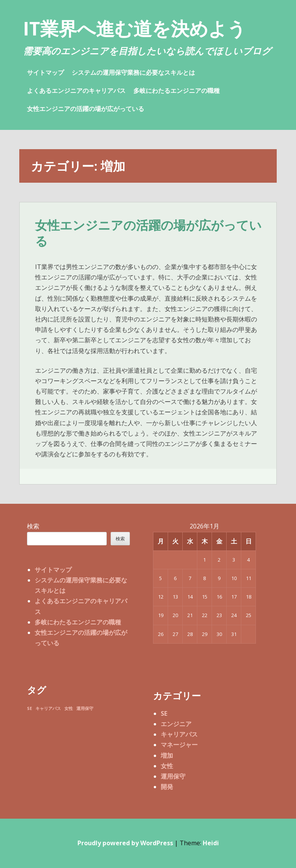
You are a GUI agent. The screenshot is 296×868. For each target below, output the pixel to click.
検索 (33, 526)
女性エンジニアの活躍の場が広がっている (86, 109)
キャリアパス (179, 734)
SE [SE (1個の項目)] (29, 708)
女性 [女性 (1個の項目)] (69, 708)
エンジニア (176, 724)
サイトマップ (45, 72)
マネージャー (179, 745)
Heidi (211, 843)
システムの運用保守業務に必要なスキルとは (133, 72)
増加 (167, 755)
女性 (167, 766)
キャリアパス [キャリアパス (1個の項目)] (48, 708)
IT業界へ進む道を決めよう (135, 28)
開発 (167, 787)
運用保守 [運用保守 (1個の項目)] (85, 708)
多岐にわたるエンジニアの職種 (177, 91)
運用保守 (173, 776)
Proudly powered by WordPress (125, 843)
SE (164, 713)
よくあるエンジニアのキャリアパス (76, 91)
